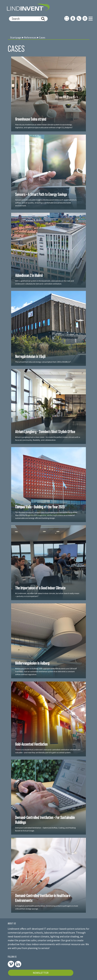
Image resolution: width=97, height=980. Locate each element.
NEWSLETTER (41, 973)
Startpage (16, 37)
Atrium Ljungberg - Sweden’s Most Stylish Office (45, 432)
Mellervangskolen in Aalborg (32, 663)
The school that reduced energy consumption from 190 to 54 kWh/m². (43, 362)
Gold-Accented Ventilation (31, 744)
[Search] (27, 19)
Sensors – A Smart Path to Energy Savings (41, 194)
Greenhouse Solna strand (31, 119)
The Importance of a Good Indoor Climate (40, 588)
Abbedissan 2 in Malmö (29, 275)
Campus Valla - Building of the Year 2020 (40, 507)
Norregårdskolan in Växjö (30, 356)
